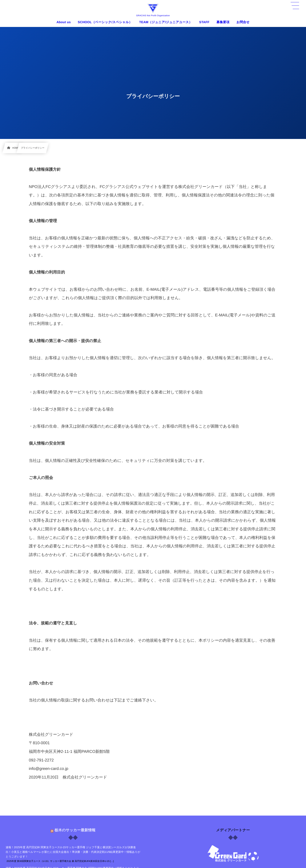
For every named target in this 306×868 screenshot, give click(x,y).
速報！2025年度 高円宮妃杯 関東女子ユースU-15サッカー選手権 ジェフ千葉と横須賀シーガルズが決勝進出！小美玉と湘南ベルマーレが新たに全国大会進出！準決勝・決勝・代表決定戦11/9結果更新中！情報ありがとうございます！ (73, 852)
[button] (295, 6)
